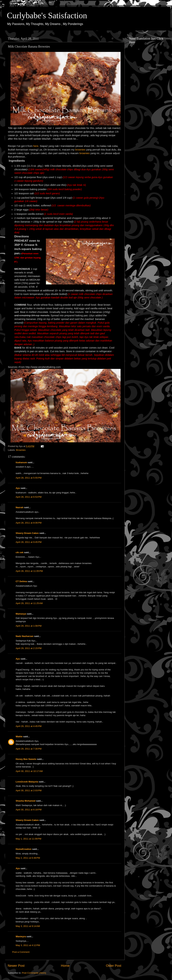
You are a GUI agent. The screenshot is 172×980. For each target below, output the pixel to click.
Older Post (114, 966)
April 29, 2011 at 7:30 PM (29, 749)
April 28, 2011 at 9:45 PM (29, 542)
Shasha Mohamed (26, 801)
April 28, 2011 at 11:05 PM (29, 571)
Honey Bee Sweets (26, 759)
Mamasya (21, 614)
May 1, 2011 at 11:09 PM (28, 839)
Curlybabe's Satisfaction (47, 15)
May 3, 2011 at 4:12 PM (28, 945)
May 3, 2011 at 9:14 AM (28, 926)
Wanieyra (21, 936)
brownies (81, 150)
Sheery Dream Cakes (27, 533)
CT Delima (21, 581)
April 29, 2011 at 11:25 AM (29, 603)
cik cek (20, 552)
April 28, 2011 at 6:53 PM (29, 497)
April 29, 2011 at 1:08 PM (29, 626)
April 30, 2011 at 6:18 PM (29, 810)
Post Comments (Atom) (34, 973)
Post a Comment (21, 952)
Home (65, 966)
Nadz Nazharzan (25, 636)
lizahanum (21, 462)
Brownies (21, 450)
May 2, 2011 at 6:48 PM (28, 858)
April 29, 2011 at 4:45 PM (29, 726)
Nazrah (20, 507)
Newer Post (16, 966)
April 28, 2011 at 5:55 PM (29, 478)
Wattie (19, 737)
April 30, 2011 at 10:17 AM (29, 771)
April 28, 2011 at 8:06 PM (29, 523)
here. (36, 146)
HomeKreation (24, 849)
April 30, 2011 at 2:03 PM (29, 790)
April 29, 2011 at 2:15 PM (29, 648)
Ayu (18, 488)
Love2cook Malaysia (27, 782)
